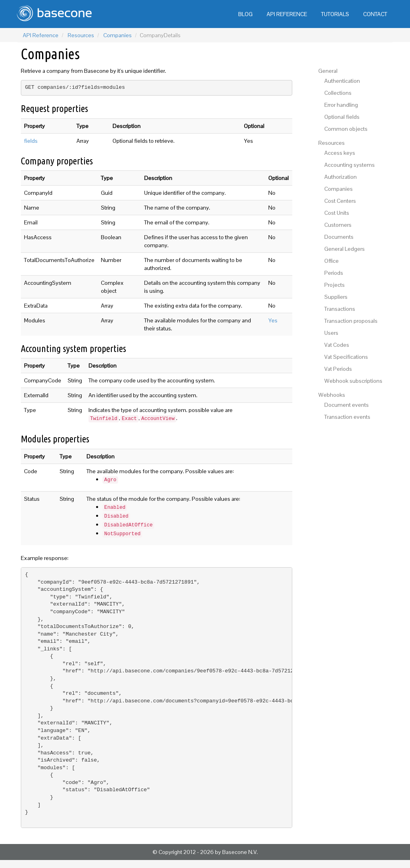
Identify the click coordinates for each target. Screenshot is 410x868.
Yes (273, 320)
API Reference (41, 35)
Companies (118, 35)
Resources (81, 35)
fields (31, 141)
